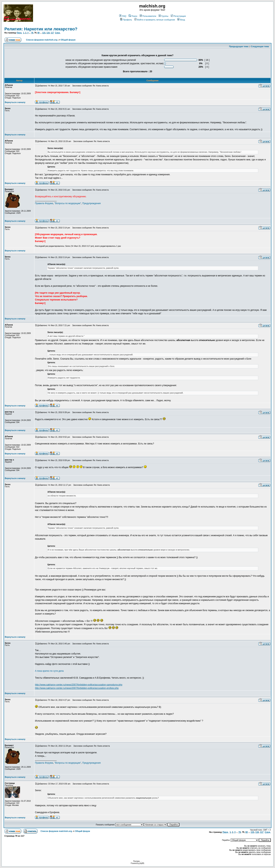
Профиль (126, 20)
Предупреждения (91, 203)
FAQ (123, 16)
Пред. (19, 33)
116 (48, 33)
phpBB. (142, 863)
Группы (163, 16)
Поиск (133, 16)
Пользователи (148, 16)
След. (58, 33)
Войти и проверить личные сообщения (155, 20)
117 (52, 33)
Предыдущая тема (239, 46)
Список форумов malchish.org (42, 40)
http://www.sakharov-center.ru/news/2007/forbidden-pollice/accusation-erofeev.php (77, 688)
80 (38, 33)
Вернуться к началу (15, 102)
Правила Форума (44, 203)
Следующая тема (260, 46)
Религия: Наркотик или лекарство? (41, 29)
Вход (181, 20)
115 (44, 33)
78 (32, 33)
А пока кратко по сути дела (49, 671)
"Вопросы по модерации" (68, 203)
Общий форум (68, 40)
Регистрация (178, 16)
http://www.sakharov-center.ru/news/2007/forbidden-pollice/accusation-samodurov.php (79, 685)
